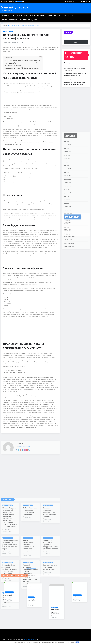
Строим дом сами (20, 16)
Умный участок (15, 7)
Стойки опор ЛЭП (69, 79)
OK (78, 642)
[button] (40, 58)
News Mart (34, 639)
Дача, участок (54, 16)
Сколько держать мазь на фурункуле (17, 67)
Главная (6, 16)
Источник (6, 431)
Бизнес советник (10, 20)
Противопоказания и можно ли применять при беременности (22, 69)
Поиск (68, 32)
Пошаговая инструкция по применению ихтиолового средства (22, 62)
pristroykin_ (8, 42)
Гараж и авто (68, 16)
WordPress (27, 639)
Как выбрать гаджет (28, 20)
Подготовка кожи (12, 64)
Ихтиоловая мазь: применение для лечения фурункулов (23, 26)
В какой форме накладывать (14, 65)
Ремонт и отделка (38, 16)
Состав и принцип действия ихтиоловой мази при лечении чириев (23, 60)
